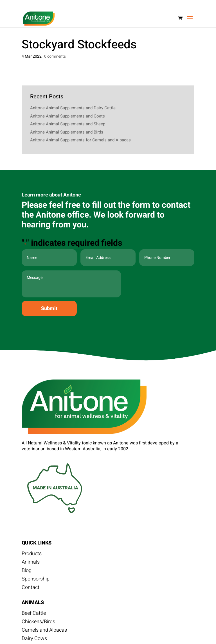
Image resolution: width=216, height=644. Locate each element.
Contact (31, 588)
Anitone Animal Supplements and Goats (67, 116)
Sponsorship (36, 580)
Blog (27, 571)
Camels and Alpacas (44, 631)
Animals (31, 563)
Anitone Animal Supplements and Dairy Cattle (73, 108)
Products (32, 555)
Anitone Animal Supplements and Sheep (68, 124)
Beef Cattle (34, 614)
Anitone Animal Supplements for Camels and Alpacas (80, 140)
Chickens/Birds (38, 623)
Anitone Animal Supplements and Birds (67, 132)
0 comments (55, 56)
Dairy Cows (34, 640)
